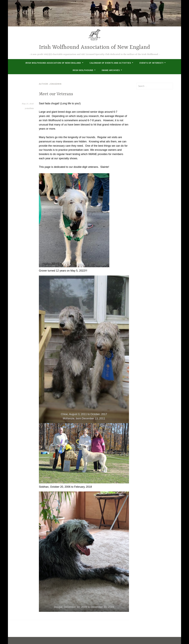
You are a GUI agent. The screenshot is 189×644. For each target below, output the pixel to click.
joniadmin (29, 108)
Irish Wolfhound (83, 70)
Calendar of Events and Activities (110, 63)
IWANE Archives (111, 70)
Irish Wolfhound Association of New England (95, 47)
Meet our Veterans (56, 94)
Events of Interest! (152, 63)
